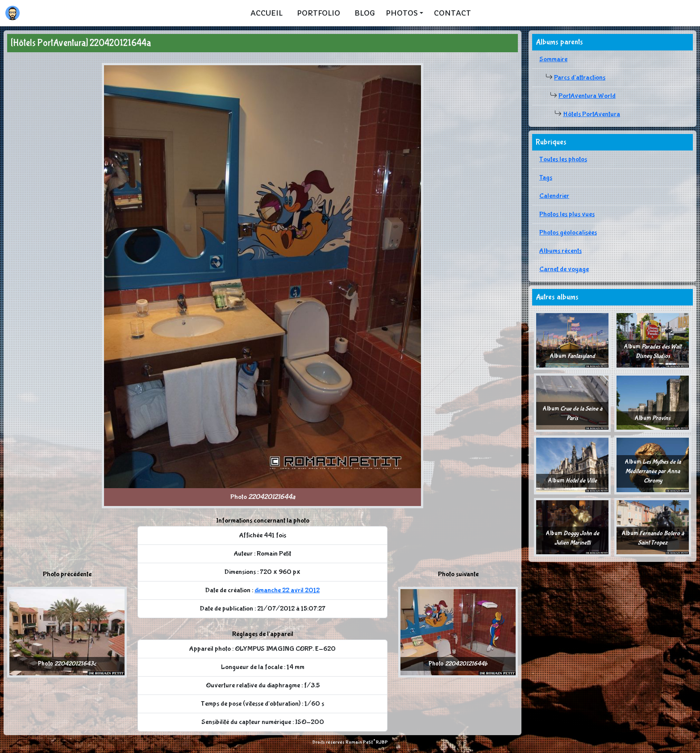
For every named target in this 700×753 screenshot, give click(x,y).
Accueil (267, 13)
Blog (365, 13)
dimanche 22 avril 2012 (287, 590)
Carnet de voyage (564, 269)
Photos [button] (402, 13)
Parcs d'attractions (580, 77)
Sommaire (553, 59)
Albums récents (560, 251)
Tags (546, 178)
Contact (452, 13)
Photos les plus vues (567, 214)
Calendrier (554, 196)
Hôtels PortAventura (592, 114)
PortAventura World (587, 96)
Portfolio (319, 13)
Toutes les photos (563, 159)
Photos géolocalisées (568, 232)
